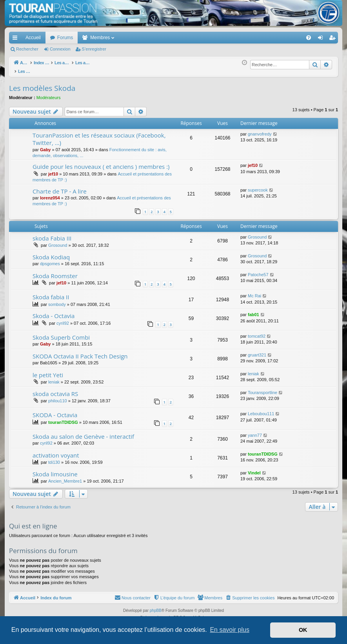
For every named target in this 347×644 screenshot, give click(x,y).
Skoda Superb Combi (61, 333)
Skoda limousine (55, 470)
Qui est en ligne (33, 522)
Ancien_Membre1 (65, 477)
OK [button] (303, 630)
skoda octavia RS (55, 389)
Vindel (254, 469)
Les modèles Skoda (42, 84)
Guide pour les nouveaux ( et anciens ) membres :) (101, 162)
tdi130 (54, 458)
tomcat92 (257, 332)
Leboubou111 (261, 409)
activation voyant (56, 451)
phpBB (156, 606)
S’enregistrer (94, 49)
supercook (258, 186)
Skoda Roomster (55, 271)
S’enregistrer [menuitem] (334, 39)
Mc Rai (254, 291)
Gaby (45, 145)
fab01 (253, 310)
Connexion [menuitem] (322, 39)
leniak (54, 378)
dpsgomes (50, 259)
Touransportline (263, 388)
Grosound (58, 241)
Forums (65, 38)
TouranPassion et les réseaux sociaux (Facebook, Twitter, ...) (99, 135)
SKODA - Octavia (55, 411)
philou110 (58, 396)
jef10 (53, 170)
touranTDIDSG (63, 418)
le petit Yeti (48, 371)
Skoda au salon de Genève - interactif (83, 432)
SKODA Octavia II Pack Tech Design (80, 352)
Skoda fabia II (51, 293)
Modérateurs (49, 93)
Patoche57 (258, 270)
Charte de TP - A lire (60, 187)
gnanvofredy (260, 130)
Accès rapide (16, 39)
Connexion (60, 49)
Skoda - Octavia (54, 311)
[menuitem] (281, 38)
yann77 (255, 431)
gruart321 (257, 351)
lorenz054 (50, 194)
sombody (57, 300)
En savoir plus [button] (230, 630)
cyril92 (63, 319)
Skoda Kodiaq (51, 253)
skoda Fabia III (52, 234)
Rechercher (27, 49)
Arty (160, 613)
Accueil (33, 38)
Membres (100, 38)
